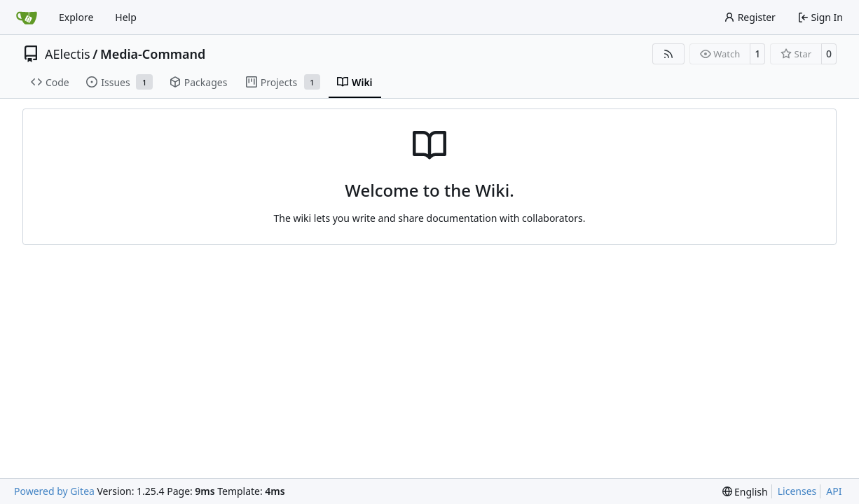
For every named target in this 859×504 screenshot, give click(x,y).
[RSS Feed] (668, 54)
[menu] (745, 492)
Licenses (797, 491)
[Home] (27, 17)
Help (126, 17)
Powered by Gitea (54, 491)
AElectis (68, 54)
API (834, 491)
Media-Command (153, 54)
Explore (76, 17)
